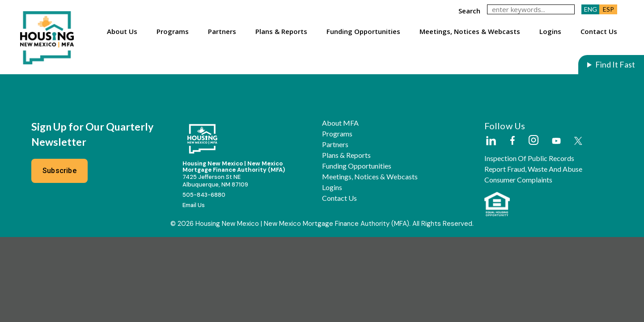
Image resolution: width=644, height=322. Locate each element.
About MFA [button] (340, 123)
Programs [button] (173, 31)
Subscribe (59, 171)
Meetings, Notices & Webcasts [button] (470, 31)
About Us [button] (122, 31)
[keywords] (531, 9)
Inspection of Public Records (529, 158)
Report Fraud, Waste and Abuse (533, 169)
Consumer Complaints (518, 180)
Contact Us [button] (599, 31)
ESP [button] (608, 9)
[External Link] (491, 141)
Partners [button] (222, 31)
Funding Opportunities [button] (363, 31)
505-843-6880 (204, 195)
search (469, 11)
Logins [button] (550, 31)
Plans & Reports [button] (281, 31)
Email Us (194, 205)
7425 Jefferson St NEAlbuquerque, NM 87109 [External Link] (215, 181)
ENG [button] (591, 9)
